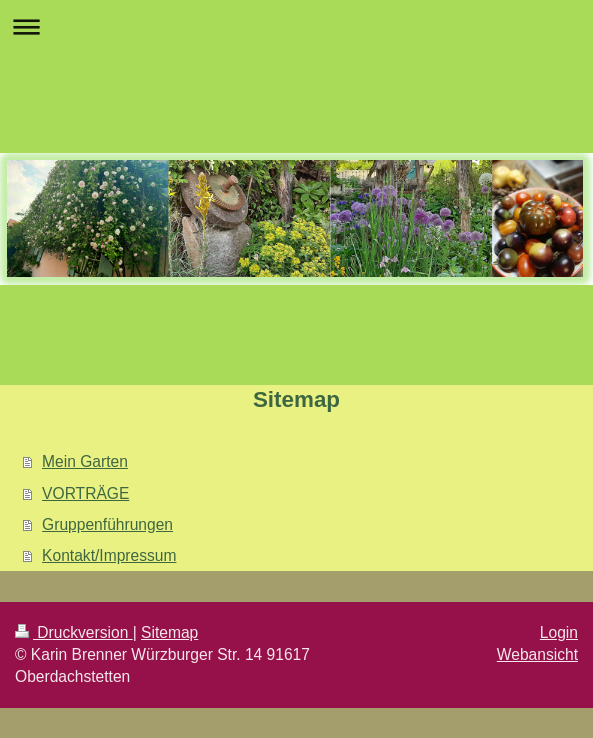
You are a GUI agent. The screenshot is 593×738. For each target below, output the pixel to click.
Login (559, 632)
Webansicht (537, 654)
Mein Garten (85, 461)
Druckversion (74, 632)
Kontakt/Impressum (109, 555)
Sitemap (169, 632)
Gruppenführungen (107, 524)
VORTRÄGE (85, 493)
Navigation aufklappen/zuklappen (296, 26)
